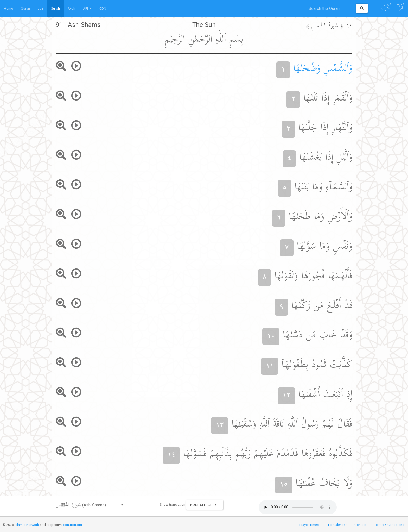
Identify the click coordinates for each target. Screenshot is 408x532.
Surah (55, 8)
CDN (103, 8)
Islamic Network (27, 525)
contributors (73, 525)
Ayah (71, 8)
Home (8, 8)
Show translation (173, 505)
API (87, 8)
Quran (25, 8)
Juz (40, 8)
